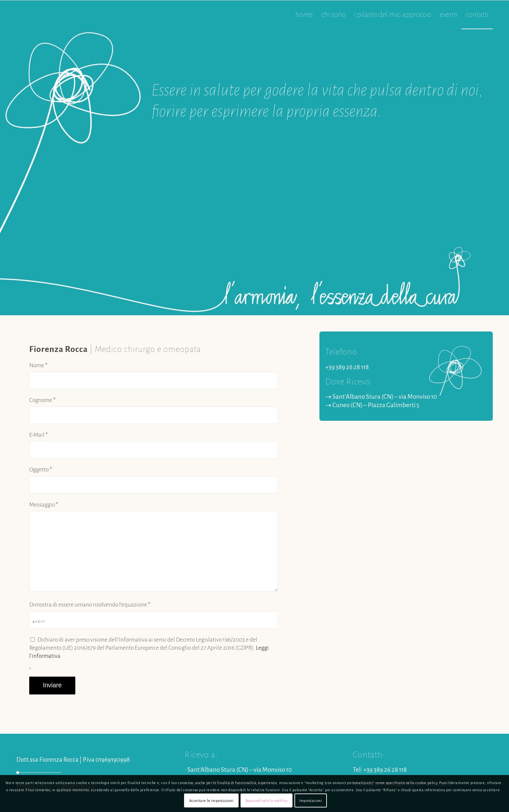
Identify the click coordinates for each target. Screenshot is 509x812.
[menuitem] (304, 15)
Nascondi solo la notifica (267, 801)
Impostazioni (310, 801)
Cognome (42, 400)
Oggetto (41, 470)
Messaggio (44, 505)
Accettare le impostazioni (211, 801)
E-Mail (38, 435)
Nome (38, 365)
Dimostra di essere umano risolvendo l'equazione (90, 605)
